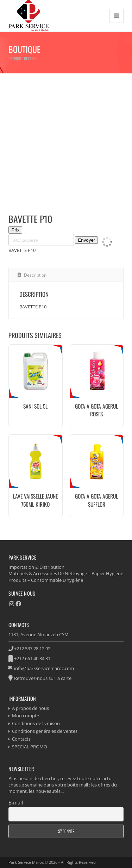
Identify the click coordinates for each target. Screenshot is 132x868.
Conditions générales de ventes (45, 731)
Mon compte (26, 716)
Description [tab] (35, 275)
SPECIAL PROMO (30, 747)
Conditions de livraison (36, 723)
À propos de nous (30, 708)
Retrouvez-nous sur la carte (43, 678)
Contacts (21, 739)
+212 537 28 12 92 (32, 649)
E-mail (16, 803)
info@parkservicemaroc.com (44, 668)
